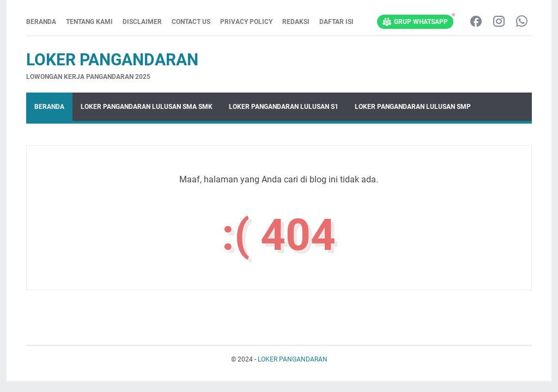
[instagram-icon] (499, 22)
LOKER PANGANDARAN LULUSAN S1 (284, 107)
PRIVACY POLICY (246, 22)
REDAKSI (296, 22)
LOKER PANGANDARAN (112, 60)
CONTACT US (191, 22)
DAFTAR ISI (336, 22)
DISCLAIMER (142, 22)
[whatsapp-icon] (522, 22)
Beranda (41, 22)
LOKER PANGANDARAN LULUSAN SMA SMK (147, 107)
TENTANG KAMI (89, 22)
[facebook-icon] (476, 22)
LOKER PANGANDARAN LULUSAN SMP (413, 107)
